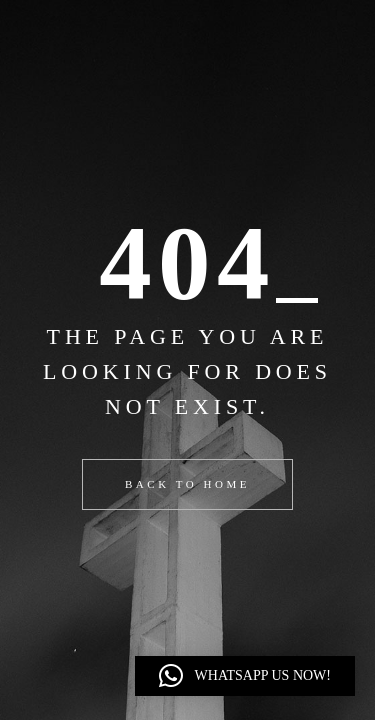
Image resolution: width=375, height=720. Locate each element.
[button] (245, 676)
